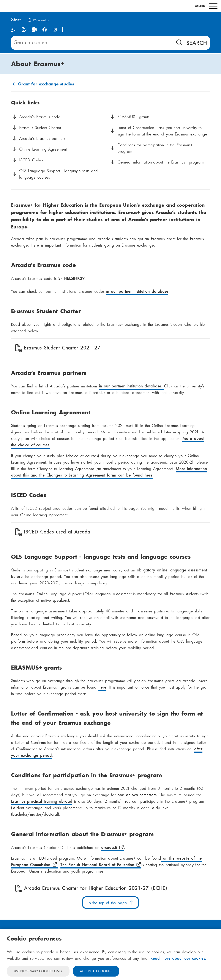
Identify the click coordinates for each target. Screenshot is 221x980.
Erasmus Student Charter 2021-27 (62, 348)
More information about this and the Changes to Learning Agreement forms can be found (109, 472)
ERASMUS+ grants (133, 117)
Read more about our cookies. (178, 958)
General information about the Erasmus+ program (161, 162)
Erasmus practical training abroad (42, 801)
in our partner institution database (137, 291)
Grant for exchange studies (46, 84)
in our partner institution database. (132, 386)
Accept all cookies (96, 971)
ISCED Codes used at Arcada (57, 531)
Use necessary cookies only (38, 971)
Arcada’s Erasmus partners (42, 138)
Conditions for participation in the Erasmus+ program (155, 148)
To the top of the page (110, 903)
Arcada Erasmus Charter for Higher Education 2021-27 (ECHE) (95, 888)
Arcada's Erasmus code (40, 117)
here (149, 475)
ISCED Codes (31, 160)
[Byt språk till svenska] (38, 21)
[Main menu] (110, 6)
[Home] (16, 20)
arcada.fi (113, 847)
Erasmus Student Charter (40, 127)
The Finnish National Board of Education (101, 865)
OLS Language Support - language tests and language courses (58, 174)
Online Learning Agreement (43, 149)
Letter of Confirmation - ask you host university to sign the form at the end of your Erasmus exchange (162, 131)
